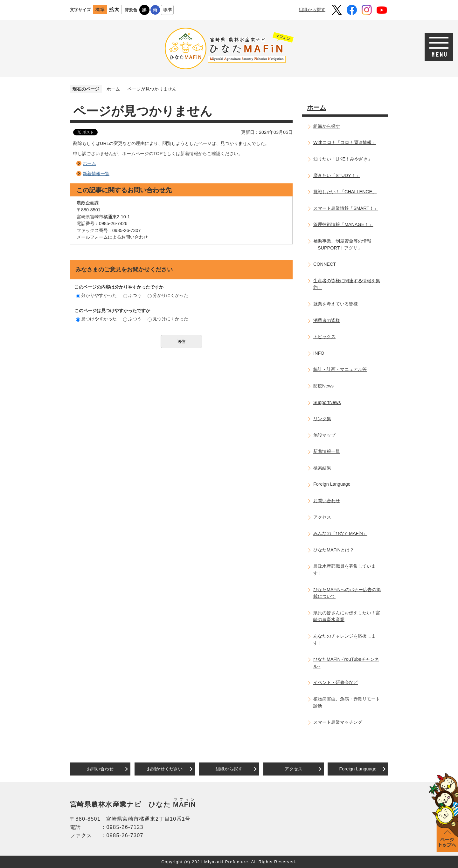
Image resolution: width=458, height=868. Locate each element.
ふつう (132, 295)
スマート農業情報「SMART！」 (346, 208)
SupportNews (327, 402)
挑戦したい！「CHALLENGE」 (345, 192)
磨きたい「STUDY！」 (337, 175)
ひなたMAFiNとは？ (334, 550)
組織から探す (312, 10)
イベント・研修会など (336, 682)
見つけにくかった (168, 319)
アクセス (322, 517)
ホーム (113, 89)
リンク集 (322, 419)
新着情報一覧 (96, 174)
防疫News (323, 386)
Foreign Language (332, 484)
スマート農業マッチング (338, 722)
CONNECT (325, 264)
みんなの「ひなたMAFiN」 (340, 533)
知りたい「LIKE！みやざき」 (343, 159)
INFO (319, 353)
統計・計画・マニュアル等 (340, 369)
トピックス (324, 337)
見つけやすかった (96, 319)
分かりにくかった (168, 295)
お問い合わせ (327, 501)
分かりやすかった (96, 295)
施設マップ (324, 435)
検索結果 (322, 468)
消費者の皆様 (327, 320)
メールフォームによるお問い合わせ (112, 237)
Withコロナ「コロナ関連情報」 (345, 142)
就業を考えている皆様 (336, 304)
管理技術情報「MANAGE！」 (343, 224)
